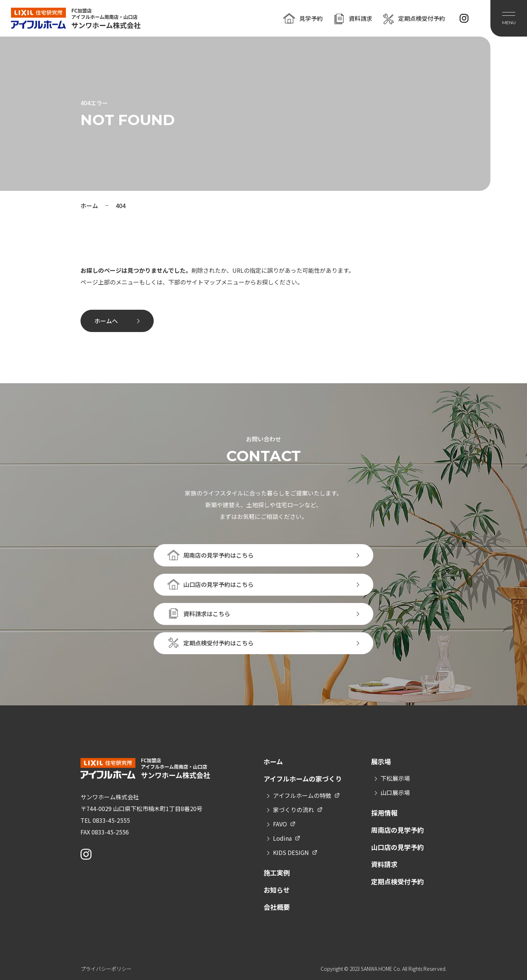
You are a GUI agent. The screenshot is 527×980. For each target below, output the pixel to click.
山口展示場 (395, 792)
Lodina (282, 838)
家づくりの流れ (294, 810)
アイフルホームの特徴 (302, 795)
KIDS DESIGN (291, 852)
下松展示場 (395, 778)
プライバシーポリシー (106, 969)
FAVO (280, 824)
